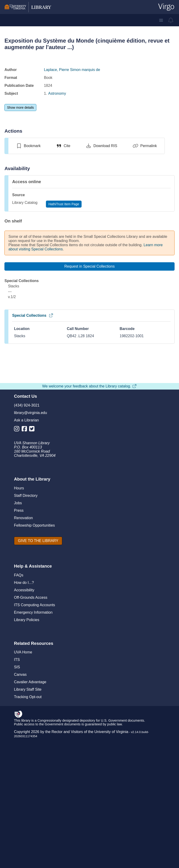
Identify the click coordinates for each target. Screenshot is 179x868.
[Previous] (16, 494)
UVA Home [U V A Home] (23, 802)
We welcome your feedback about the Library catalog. (89, 536)
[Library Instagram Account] (18, 579)
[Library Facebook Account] (26, 579)
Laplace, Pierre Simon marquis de (72, 70)
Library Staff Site (28, 839)
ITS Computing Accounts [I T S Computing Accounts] (34, 754)
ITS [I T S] (17, 809)
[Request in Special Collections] (89, 266)
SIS (17, 816)
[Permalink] (145, 146)
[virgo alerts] (171, 20)
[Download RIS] (102, 146)
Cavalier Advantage (30, 831)
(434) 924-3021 (27, 555)
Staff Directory (26, 645)
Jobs (18, 652)
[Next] (167, 494)
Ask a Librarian (26, 570)
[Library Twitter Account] (33, 579)
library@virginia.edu (31, 562)
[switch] (28, 146)
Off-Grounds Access (31, 747)
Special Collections (33, 315)
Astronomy (57, 93)
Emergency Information (33, 762)
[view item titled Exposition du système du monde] (51, 390)
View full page (89, 487)
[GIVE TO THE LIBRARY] (38, 690)
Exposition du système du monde (51, 436)
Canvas (20, 824)
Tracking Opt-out (28, 846)
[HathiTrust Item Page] (64, 204)
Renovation (23, 667)
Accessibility (24, 739)
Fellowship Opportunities (34, 675)
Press (19, 660)
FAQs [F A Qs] (19, 725)
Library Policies (27, 769)
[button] (161, 20)
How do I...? (24, 732)
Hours (19, 638)
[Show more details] (20, 108)
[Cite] (63, 146)
